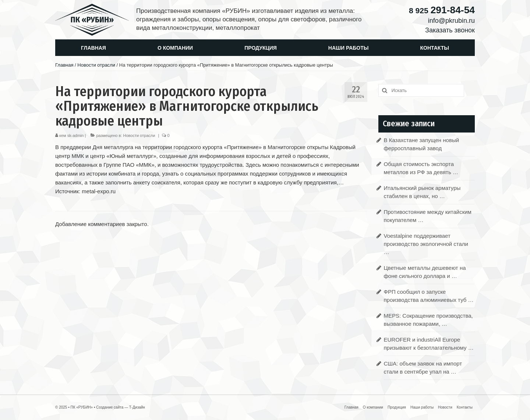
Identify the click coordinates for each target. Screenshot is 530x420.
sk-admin (76, 135)
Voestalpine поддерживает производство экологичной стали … (426, 244)
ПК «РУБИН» (82, 407)
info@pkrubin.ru (451, 21)
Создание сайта (110, 407)
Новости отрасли (139, 135)
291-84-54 (442, 10)
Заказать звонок (450, 30)
